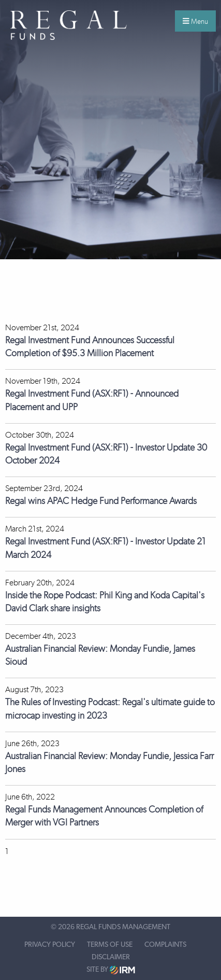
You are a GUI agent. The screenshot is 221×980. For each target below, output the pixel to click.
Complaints (165, 945)
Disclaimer (111, 957)
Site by (111, 970)
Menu (195, 21)
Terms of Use (110, 945)
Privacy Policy (50, 945)
